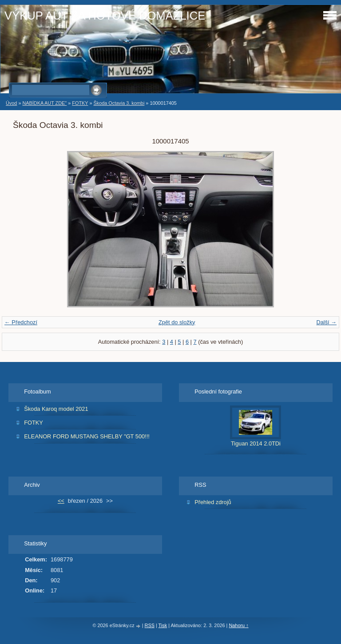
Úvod (11, 103)
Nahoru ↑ (238, 625)
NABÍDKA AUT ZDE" (44, 103)
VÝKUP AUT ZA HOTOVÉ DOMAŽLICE (105, 16)
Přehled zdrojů (213, 502)
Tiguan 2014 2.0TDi (256, 443)
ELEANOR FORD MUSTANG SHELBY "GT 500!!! (87, 436)
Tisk (163, 625)
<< (61, 501)
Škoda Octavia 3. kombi (119, 103)
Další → (326, 322)
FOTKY (80, 103)
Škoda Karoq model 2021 (56, 409)
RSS (150, 625)
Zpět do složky (177, 322)
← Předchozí (21, 322)
